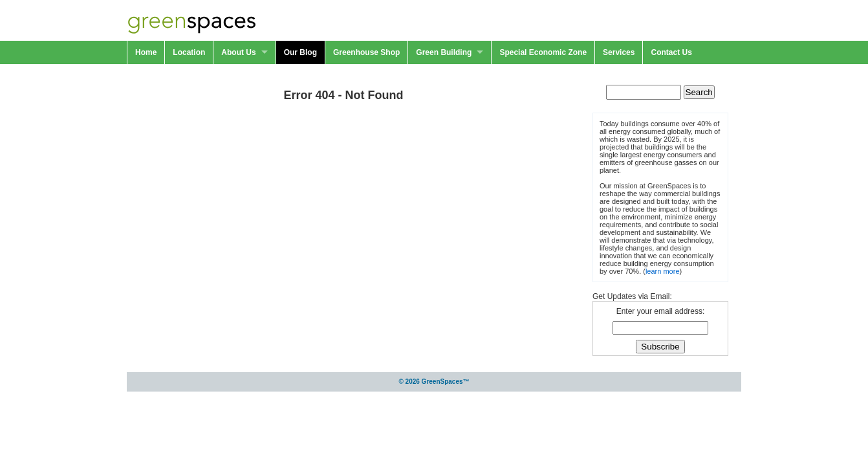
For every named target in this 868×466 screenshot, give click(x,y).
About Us (238, 52)
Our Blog (300, 52)
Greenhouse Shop (366, 52)
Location (189, 52)
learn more (663, 271)
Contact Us (671, 52)
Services (619, 52)
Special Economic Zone (543, 52)
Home (146, 52)
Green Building (444, 52)
